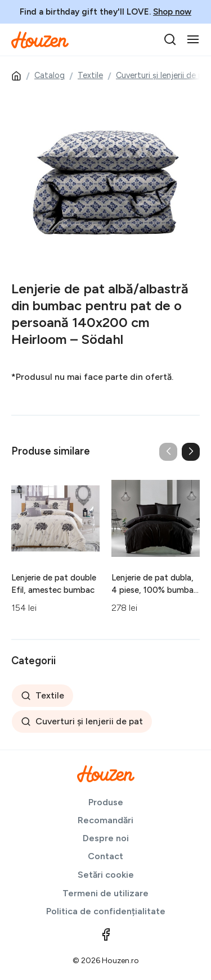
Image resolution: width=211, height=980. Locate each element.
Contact (105, 856)
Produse (106, 802)
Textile (90, 75)
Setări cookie (106, 875)
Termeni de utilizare (105, 893)
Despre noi (106, 838)
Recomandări (105, 820)
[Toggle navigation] (193, 39)
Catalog (50, 75)
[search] (170, 39)
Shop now (172, 12)
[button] (191, 452)
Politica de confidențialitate (106, 911)
